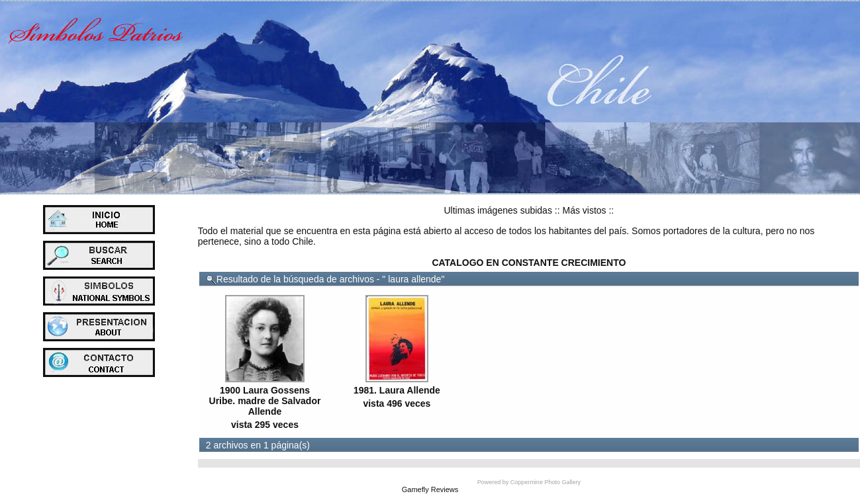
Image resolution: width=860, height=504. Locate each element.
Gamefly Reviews (430, 489)
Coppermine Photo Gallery (546, 482)
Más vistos (584, 210)
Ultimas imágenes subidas (498, 210)
